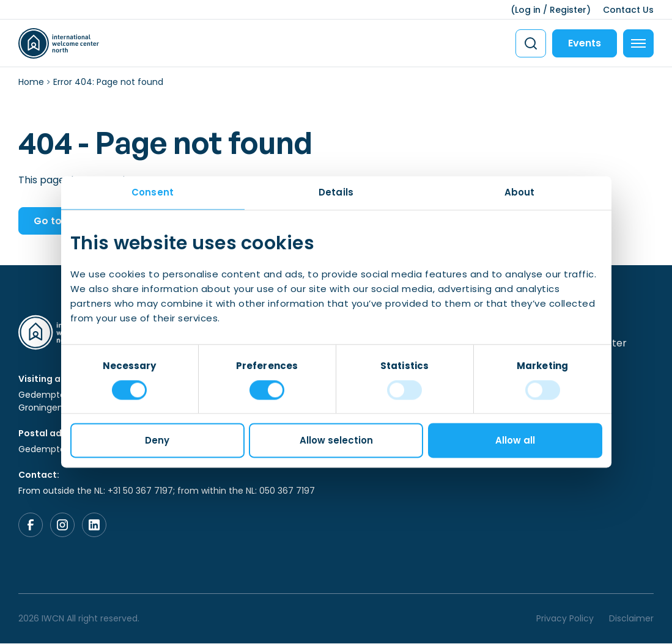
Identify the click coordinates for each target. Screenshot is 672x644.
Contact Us (628, 10)
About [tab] (520, 192)
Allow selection (336, 441)
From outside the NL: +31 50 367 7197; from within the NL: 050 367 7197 (167, 491)
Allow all (515, 441)
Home (31, 82)
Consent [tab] (153, 192)
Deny (157, 441)
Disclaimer (631, 619)
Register (568, 10)
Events (585, 43)
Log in (528, 10)
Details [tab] (336, 192)
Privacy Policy (565, 619)
